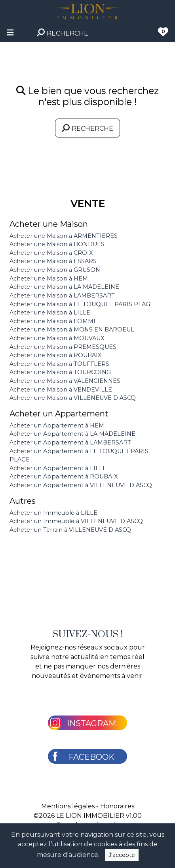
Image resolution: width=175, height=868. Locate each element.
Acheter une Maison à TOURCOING (60, 372)
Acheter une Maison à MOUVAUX (57, 338)
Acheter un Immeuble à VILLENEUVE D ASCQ (76, 521)
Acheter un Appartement (59, 414)
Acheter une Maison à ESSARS (53, 261)
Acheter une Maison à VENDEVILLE (61, 390)
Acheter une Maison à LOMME (53, 321)
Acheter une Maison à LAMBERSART (62, 296)
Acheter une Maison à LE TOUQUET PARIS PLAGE (82, 304)
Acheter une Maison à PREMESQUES (63, 347)
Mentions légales (68, 806)
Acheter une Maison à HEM (49, 279)
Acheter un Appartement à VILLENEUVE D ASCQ (81, 485)
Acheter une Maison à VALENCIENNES (65, 381)
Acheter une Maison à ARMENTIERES (64, 236)
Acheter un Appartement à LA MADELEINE (72, 434)
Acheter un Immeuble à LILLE (53, 513)
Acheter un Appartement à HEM (57, 426)
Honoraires (117, 806)
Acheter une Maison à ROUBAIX (55, 355)
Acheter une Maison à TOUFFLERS (59, 364)
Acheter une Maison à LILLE (50, 313)
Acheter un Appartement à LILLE (58, 468)
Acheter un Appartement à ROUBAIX (64, 476)
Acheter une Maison (49, 224)
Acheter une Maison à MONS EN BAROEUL (72, 330)
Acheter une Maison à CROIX (51, 253)
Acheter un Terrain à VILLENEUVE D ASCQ (70, 530)
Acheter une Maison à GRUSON (55, 270)
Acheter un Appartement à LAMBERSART (70, 442)
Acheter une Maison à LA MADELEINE (64, 287)
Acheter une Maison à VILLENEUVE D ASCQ (73, 398)
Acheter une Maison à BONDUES (57, 244)
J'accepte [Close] (122, 855)
